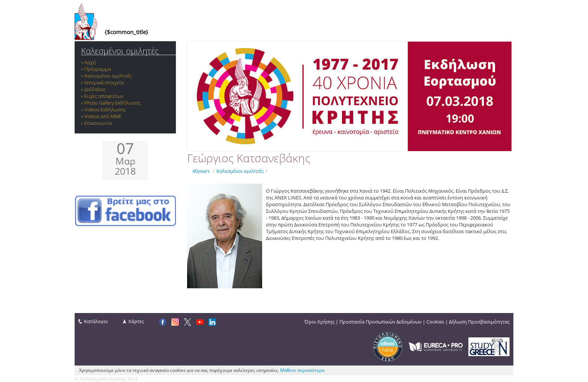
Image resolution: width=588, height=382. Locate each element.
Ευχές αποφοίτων (104, 96)
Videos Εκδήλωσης (105, 109)
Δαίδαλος (95, 89)
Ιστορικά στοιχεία (104, 82)
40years (201, 171)
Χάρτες (136, 321)
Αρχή (90, 62)
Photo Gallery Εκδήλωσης (112, 103)
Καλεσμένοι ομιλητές (120, 51)
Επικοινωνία (98, 123)
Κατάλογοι (96, 321)
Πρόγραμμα (98, 69)
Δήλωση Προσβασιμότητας (479, 322)
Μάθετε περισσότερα (302, 370)
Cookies (435, 322)
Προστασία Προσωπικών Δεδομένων (380, 322)
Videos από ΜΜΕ (103, 116)
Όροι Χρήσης (319, 322)
